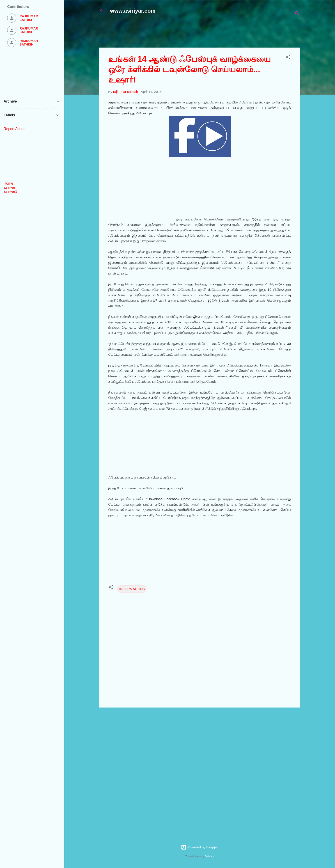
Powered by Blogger (199, 847)
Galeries (209, 856)
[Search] (297, 14)
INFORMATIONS (132, 589)
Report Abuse (15, 129)
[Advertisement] (209, 33)
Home (8, 183)
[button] (288, 58)
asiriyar (9, 187)
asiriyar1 (10, 191)
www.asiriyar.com (133, 11)
